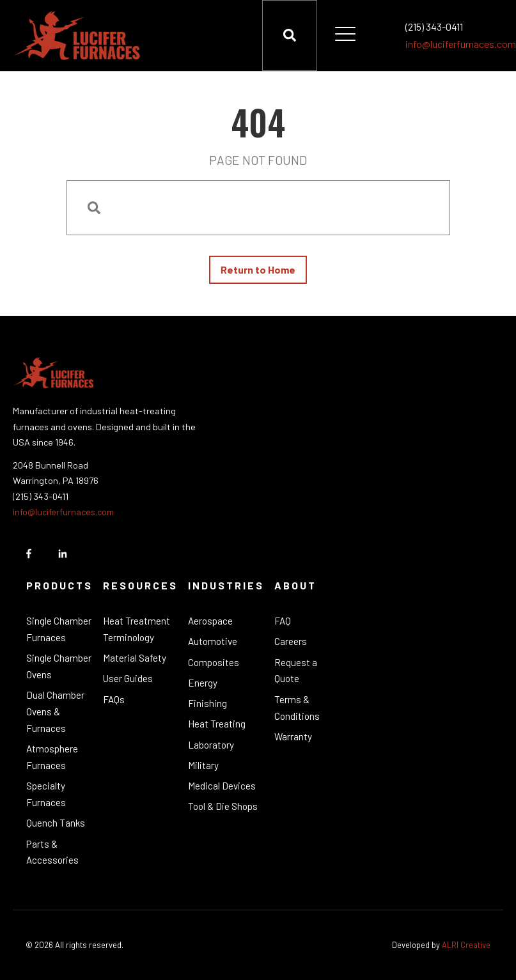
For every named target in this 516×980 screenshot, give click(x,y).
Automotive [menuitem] (213, 641)
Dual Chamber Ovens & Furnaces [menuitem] (55, 712)
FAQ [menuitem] (283, 621)
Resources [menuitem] (140, 585)
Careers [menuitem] (291, 641)
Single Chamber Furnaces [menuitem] (59, 629)
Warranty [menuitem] (293, 736)
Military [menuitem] (203, 765)
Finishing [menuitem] (207, 703)
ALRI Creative (466, 945)
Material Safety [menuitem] (135, 658)
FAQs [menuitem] (114, 699)
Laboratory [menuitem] (211, 745)
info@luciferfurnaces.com (461, 44)
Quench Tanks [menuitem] (56, 823)
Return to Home (258, 269)
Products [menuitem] (59, 585)
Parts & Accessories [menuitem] (52, 852)
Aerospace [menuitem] (210, 621)
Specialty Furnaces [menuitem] (46, 794)
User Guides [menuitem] (128, 678)
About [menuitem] (295, 585)
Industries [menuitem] (226, 585)
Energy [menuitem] (203, 683)
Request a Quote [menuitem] (296, 671)
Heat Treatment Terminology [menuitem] (137, 629)
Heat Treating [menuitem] (217, 724)
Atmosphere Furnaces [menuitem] (52, 757)
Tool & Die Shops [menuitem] (223, 806)
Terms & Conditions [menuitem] (297, 708)
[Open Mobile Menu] (345, 35)
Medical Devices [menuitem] (222, 786)
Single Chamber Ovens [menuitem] (59, 666)
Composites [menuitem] (214, 662)
